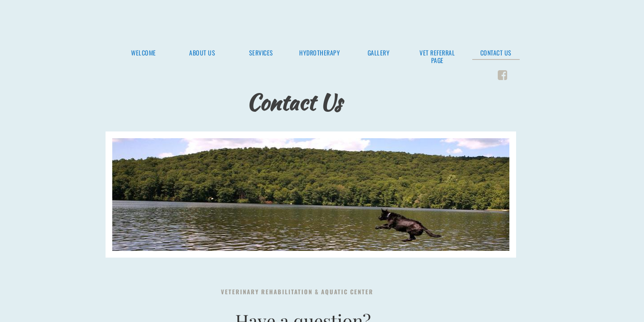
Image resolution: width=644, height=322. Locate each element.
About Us (202, 53)
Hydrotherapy (320, 53)
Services (261, 53)
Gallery (379, 53)
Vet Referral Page (437, 57)
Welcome (144, 53)
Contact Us (496, 53)
